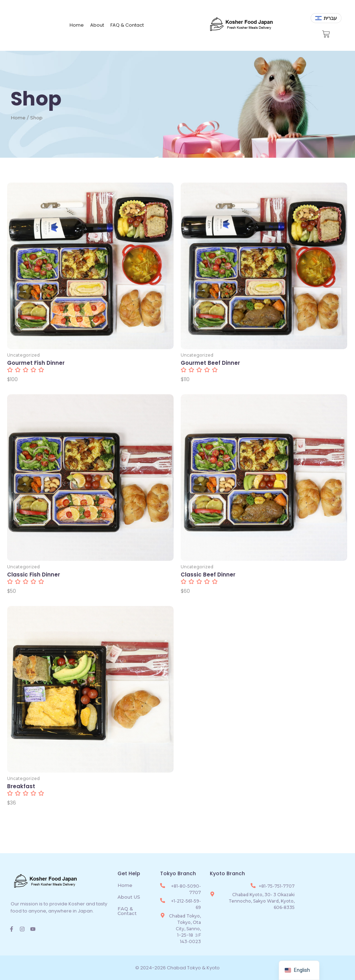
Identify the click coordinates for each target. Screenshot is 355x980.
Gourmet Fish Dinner (36, 363)
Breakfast (21, 786)
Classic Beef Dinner (208, 575)
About (97, 25)
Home (77, 25)
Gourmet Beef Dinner (210, 363)
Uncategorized (23, 355)
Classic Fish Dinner (34, 575)
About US (129, 897)
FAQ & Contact (127, 25)
